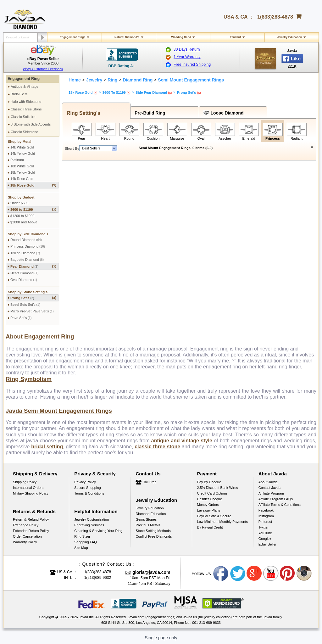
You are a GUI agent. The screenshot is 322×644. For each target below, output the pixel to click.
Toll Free (150, 482)
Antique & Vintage (25, 87)
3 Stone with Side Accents (31, 124)
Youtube (271, 574)
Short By (72, 148)
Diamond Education (151, 514)
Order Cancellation (27, 536)
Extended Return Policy (31, 531)
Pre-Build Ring (149, 113)
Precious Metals (148, 525)
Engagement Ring (24, 79)
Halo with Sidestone (26, 102)
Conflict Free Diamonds (154, 536)
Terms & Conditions (89, 493)
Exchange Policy (26, 525)
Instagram (266, 516)
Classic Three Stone (26, 109)
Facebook (266, 510)
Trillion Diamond (25, 253)
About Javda (268, 482)
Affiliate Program (271, 493)
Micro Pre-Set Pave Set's (32, 311)
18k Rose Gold (33, 185)
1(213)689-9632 (98, 578)
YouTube (265, 533)
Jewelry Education (289, 37)
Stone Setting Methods (153, 531)
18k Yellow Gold (23, 172)
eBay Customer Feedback (43, 69)
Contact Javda (269, 488)
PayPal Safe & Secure (214, 516)
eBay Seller (267, 544)
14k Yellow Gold (23, 154)
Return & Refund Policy (31, 519)
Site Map (81, 548)
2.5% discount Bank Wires (218, 488)
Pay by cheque (209, 482)
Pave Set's (21, 318)
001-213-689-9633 (206, 623)
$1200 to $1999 (22, 216)
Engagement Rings (73, 37)
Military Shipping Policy (31, 493)
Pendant (236, 37)
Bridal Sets (19, 94)
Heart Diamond (24, 273)
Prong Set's (33, 298)
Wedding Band (181, 37)
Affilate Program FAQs (276, 499)
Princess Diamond (28, 246)
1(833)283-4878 (275, 17)
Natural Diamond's (127, 37)
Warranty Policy (25, 542)
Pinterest (265, 522)
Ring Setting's (82, 113)
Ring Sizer (82, 536)
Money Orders (208, 505)
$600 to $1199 (33, 209)
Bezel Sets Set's (25, 305)
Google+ (265, 539)
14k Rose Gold (22, 179)
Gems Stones (146, 519)
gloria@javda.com (151, 572)
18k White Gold (22, 166)
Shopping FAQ (86, 542)
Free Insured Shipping (192, 64)
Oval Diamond (24, 280)
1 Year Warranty (187, 57)
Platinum (17, 160)
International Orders (28, 488)
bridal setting (47, 447)
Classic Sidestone (24, 132)
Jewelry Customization (92, 519)
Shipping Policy (25, 482)
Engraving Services (89, 525)
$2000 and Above (24, 222)
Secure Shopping (87, 488)
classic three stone (157, 447)
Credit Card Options (212, 493)
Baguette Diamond (27, 260)
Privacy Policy (85, 482)
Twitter (264, 527)
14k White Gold (22, 147)
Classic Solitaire (23, 117)
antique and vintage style (182, 441)
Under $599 (19, 203)
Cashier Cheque (210, 499)
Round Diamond (26, 240)
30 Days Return (187, 49)
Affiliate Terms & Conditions (280, 505)
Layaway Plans (209, 510)
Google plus (254, 574)
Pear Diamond (33, 266)
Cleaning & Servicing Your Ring (98, 531)
